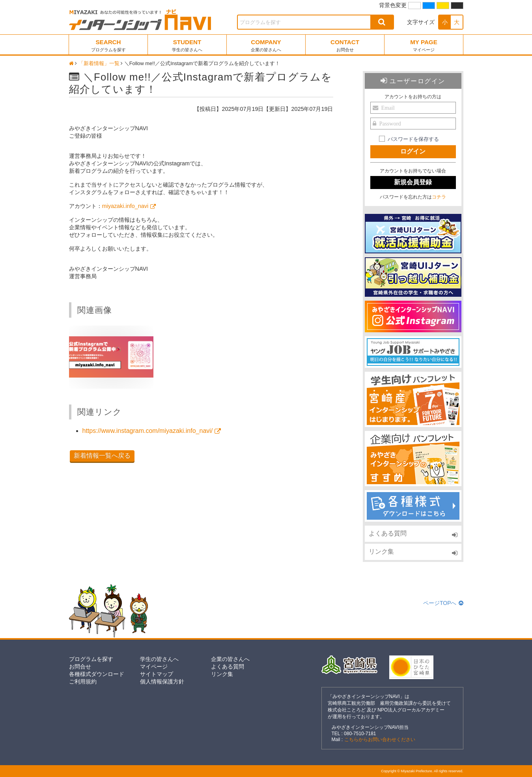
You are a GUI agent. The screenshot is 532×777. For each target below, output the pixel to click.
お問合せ (80, 667)
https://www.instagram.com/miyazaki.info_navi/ (148, 431)
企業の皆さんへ (230, 659)
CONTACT (345, 45)
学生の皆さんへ (159, 659)
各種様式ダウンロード (97, 674)
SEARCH (108, 45)
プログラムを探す (91, 659)
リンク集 (381, 551)
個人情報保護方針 (162, 682)
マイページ (154, 667)
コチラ (439, 197)
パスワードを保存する (413, 139)
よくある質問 (388, 533)
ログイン (413, 151)
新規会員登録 (413, 182)
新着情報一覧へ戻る (102, 456)
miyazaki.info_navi (125, 206)
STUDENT (187, 45)
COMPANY (266, 45)
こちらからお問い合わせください (380, 740)
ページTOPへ (443, 603)
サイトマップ (157, 674)
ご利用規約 (83, 682)
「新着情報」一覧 (99, 63)
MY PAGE (424, 45)
